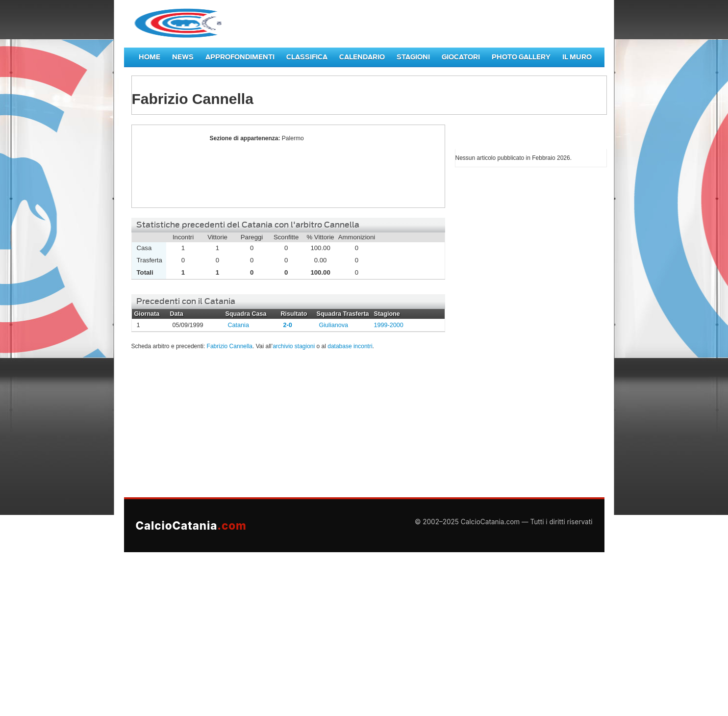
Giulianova (334, 325)
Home (150, 57)
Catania (238, 325)
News (183, 57)
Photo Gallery (521, 57)
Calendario (362, 57)
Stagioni (413, 57)
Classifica (307, 57)
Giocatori (461, 57)
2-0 (288, 325)
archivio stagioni (294, 346)
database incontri (350, 346)
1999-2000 (389, 325)
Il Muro (577, 57)
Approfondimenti (240, 57)
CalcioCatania (191, 525)
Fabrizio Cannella (168, 166)
